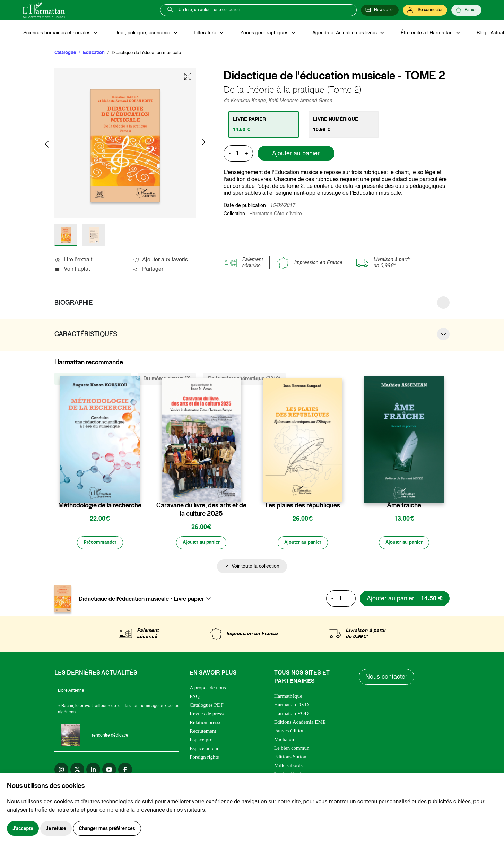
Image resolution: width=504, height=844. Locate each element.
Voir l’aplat (72, 270)
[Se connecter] (425, 10)
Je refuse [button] (56, 828)
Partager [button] (148, 270)
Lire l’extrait (73, 261)
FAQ (195, 698)
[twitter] (77, 771)
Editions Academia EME (300, 723)
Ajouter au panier (296, 154)
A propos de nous (208, 689)
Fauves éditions (290, 732)
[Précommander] (100, 544)
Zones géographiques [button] (260, 33)
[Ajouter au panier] (201, 544)
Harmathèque (288, 697)
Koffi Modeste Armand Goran (300, 102)
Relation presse (206, 724)
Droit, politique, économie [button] (141, 33)
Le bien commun (292, 749)
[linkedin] (93, 771)
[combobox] (194, 600)
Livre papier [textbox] (189, 600)
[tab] (264, 125)
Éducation (94, 54)
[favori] (135, 492)
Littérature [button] (203, 33)
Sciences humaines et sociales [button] (57, 33)
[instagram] (61, 771)
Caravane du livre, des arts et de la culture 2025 (201, 510)
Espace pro (201, 741)
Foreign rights (204, 758)
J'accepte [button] (23, 828)
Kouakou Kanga (248, 102)
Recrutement (203, 732)
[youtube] (109, 771)
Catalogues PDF (207, 706)
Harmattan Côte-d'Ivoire (276, 215)
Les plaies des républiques (303, 506)
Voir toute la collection (255, 568)
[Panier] (466, 10)
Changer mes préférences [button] (107, 828)
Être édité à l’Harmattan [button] (420, 33)
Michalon (284, 741)
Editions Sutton (290, 758)
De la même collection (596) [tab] (93, 379)
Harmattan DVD (292, 706)
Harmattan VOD (291, 715)
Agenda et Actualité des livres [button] (339, 33)
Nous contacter (387, 678)
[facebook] (125, 771)
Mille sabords (288, 767)
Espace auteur (204, 750)
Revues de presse (207, 715)
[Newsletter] (380, 10)
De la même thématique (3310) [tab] (244, 379)
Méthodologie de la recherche (100, 506)
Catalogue (65, 54)
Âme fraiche (404, 506)
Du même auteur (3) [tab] (167, 379)
